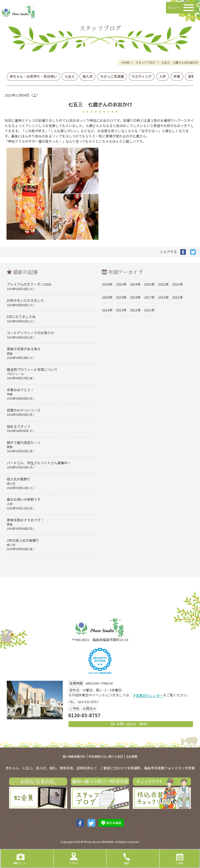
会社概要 (132, 756)
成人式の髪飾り (20, 483)
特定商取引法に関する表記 (106, 756)
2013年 (121, 310)
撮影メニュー (21, 858)
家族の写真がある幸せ (24, 353)
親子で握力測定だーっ (24, 447)
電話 (127, 858)
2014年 (107, 310)
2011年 (149, 310)
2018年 (135, 297)
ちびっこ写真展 (112, 76)
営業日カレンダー (149, 695)
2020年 (107, 297)
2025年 (121, 284)
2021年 (177, 284)
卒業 (177, 76)
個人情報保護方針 (74, 756)
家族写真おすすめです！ (25, 524)
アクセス (74, 858)
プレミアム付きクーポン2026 (29, 286)
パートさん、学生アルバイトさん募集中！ (39, 465)
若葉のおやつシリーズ (24, 412)
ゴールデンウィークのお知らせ (30, 335)
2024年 (135, 284)
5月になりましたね (21, 318)
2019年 (121, 297)
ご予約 (180, 858)
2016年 (163, 297)
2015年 (177, 297)
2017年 (149, 297)
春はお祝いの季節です (24, 504)
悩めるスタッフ (20, 428)
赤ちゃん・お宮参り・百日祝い (33, 76)
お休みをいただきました (25, 302)
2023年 (149, 284)
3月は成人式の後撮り (23, 544)
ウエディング (142, 76)
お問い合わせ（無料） (131, 724)
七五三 (70, 76)
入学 (162, 76)
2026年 (107, 284)
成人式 (88, 76)
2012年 (135, 310)
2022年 (163, 284)
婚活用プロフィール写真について (32, 374)
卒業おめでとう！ (20, 394)
